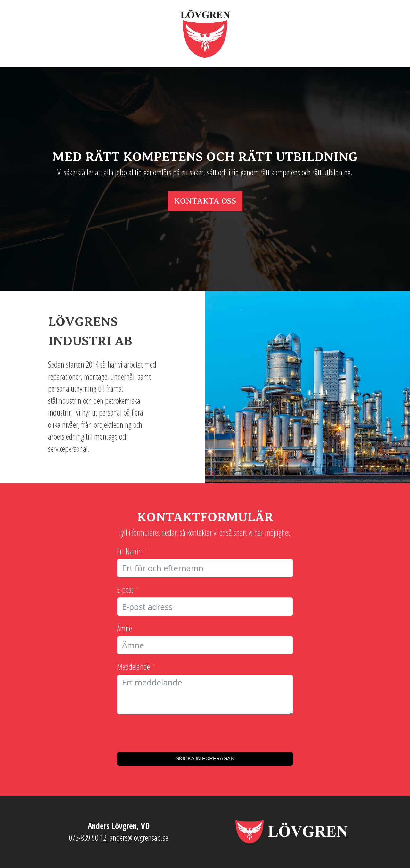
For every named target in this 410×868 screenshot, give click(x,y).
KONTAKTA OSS (205, 201)
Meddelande (133, 667)
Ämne (124, 628)
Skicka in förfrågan (205, 759)
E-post (125, 589)
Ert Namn (129, 551)
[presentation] (166, 733)
